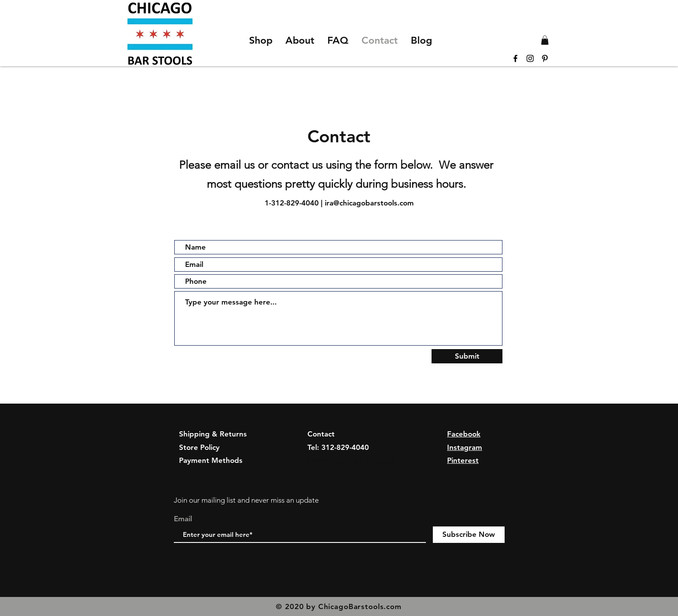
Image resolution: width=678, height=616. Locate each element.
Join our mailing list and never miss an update (246, 500)
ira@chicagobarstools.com (369, 203)
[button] (545, 40)
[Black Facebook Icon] (515, 58)
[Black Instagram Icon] (530, 58)
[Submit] (467, 356)
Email (183, 519)
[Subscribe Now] (469, 535)
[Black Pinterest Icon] (545, 58)
